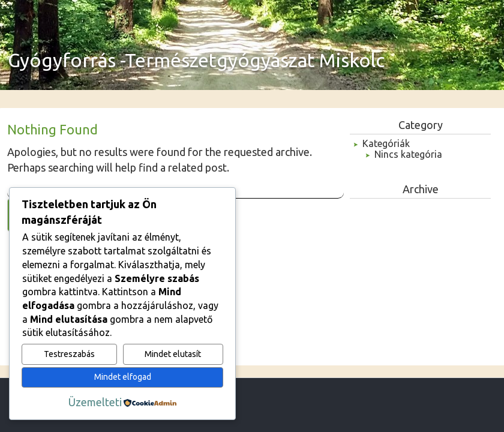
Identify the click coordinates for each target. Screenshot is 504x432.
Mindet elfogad (123, 377)
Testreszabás (69, 354)
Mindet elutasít (173, 354)
